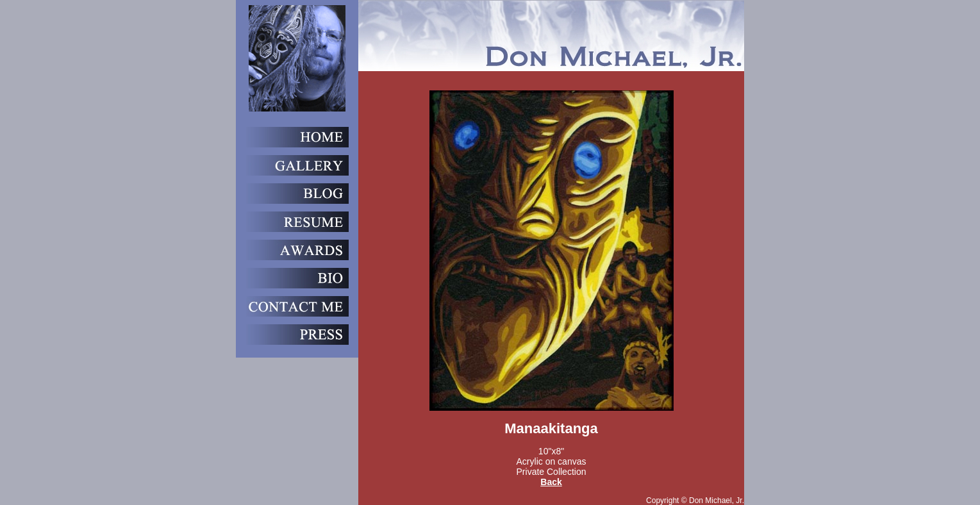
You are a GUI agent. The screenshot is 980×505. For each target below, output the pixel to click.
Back (551, 482)
